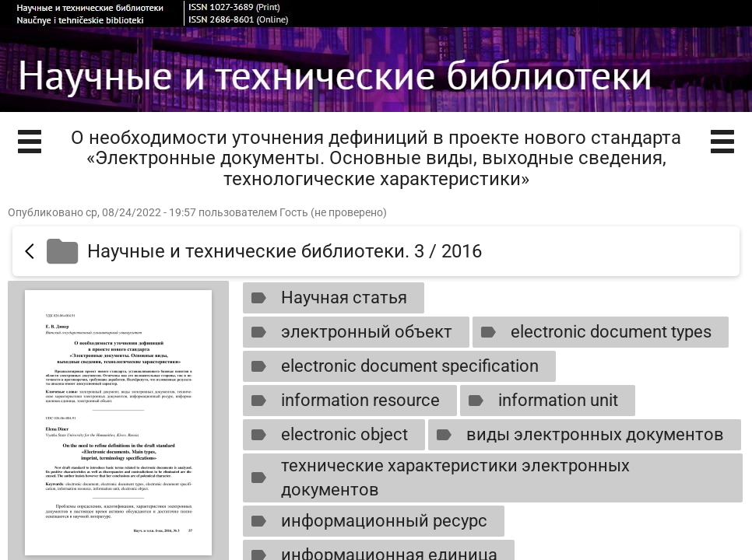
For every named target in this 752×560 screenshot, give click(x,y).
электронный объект (348, 332)
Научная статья (326, 298)
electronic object (326, 435)
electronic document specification (392, 366)
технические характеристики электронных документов (437, 478)
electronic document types (593, 332)
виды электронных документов (577, 435)
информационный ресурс (366, 521)
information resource (342, 401)
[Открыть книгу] (118, 423)
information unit (540, 401)
